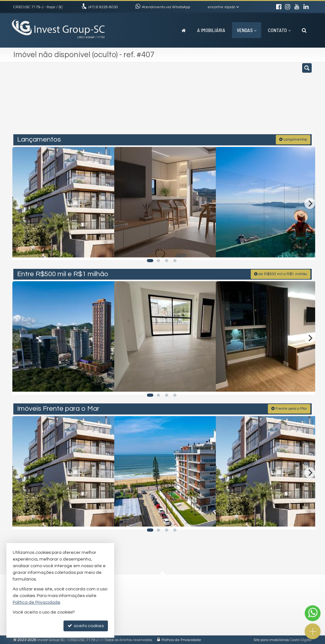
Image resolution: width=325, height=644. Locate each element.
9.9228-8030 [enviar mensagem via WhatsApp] (103, 7)
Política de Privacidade (181, 639)
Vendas (247, 30)
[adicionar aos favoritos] (103, 249)
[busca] (304, 30)
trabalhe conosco (115, 608)
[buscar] (249, 101)
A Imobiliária (211, 30)
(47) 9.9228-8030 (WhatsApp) (126, 594)
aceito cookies (86, 626)
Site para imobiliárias (271, 639)
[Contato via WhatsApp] (313, 613)
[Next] (310, 202)
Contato (279, 30)
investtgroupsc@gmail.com (125, 601)
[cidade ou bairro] (210, 101)
